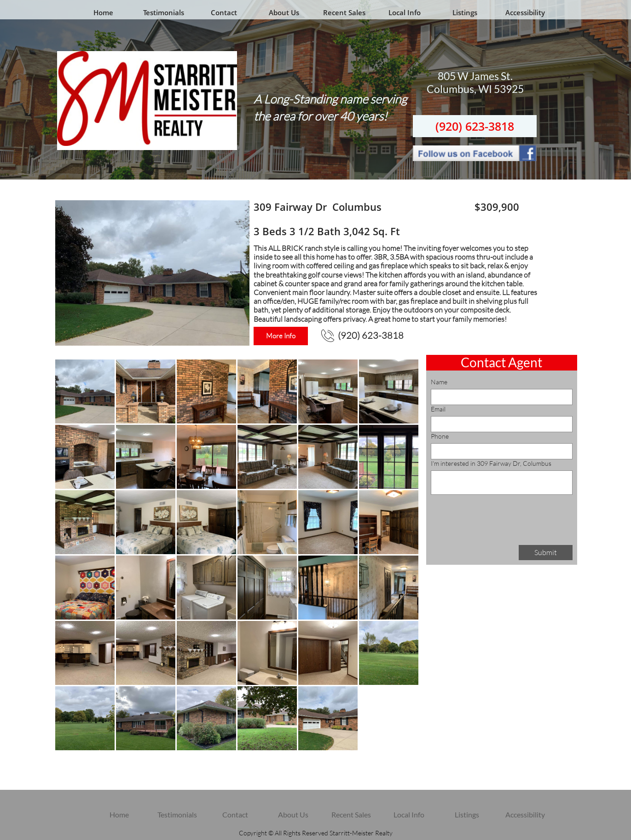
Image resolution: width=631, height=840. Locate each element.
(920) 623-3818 (475, 126)
